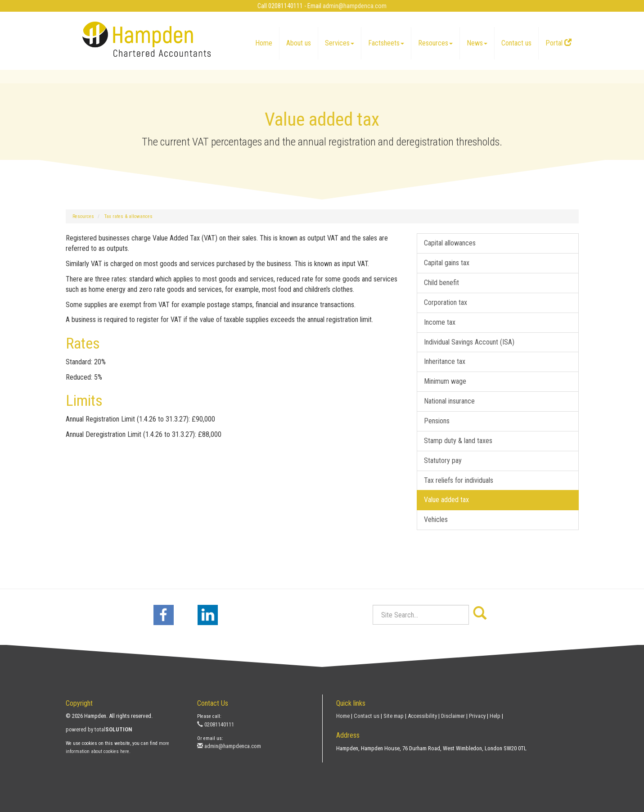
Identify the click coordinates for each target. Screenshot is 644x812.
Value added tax (446, 500)
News (477, 43)
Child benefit (441, 283)
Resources (435, 43)
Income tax (440, 322)
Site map (394, 716)
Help (495, 716)
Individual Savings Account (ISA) (469, 342)
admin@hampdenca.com (355, 6)
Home (264, 43)
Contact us (516, 43)
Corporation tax (446, 302)
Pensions (437, 421)
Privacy (477, 716)
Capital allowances (450, 243)
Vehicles (436, 519)
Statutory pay (443, 460)
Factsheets (386, 43)
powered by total (99, 729)
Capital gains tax (447, 263)
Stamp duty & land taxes (458, 441)
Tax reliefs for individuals (459, 480)
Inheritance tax (445, 361)
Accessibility (422, 716)
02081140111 (216, 724)
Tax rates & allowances (128, 216)
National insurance (449, 401)
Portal (558, 43)
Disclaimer (453, 716)
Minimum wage (445, 381)
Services (340, 43)
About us (299, 43)
